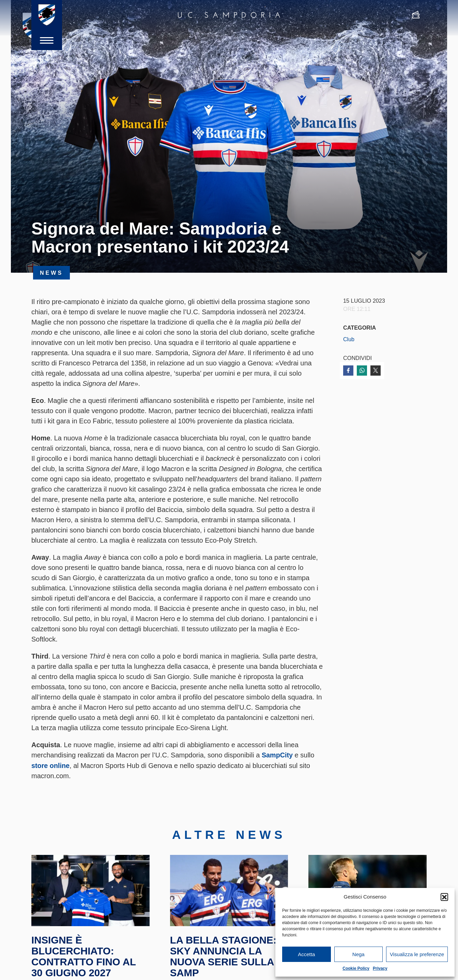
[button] (444, 897)
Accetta (306, 954)
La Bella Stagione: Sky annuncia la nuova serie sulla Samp (224, 958)
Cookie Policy (356, 968)
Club (349, 339)
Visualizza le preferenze (417, 954)
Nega (358, 954)
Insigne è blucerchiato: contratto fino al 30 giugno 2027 (85, 958)
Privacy (380, 968)
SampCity (277, 755)
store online (51, 765)
